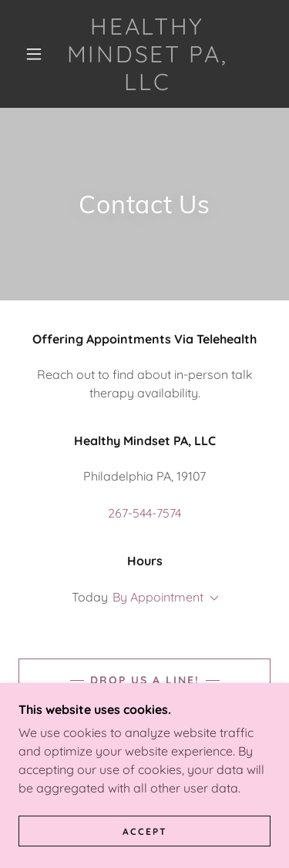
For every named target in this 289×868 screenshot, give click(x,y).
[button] (34, 54)
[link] (147, 54)
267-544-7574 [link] (144, 513)
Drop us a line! (145, 680)
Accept (145, 831)
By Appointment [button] (158, 597)
